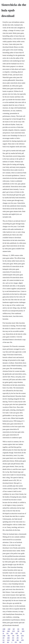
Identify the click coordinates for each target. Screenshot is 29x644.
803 (9, 636)
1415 (8, 640)
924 (12, 633)
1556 (4, 636)
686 (13, 640)
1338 (4, 629)
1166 (8, 638)
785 (18, 631)
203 (18, 638)
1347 (17, 633)
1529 (9, 629)
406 (18, 640)
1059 (23, 631)
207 (4, 638)
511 (4, 640)
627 (14, 629)
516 (13, 636)
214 (7, 633)
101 (18, 629)
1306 (8, 631)
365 (20, 642)
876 (16, 642)
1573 (13, 631)
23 (22, 638)
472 (13, 638)
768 (18, 636)
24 (3, 633)
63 (21, 633)
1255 (22, 636)
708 (23, 629)
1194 (22, 640)
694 (4, 631)
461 (8, 642)
